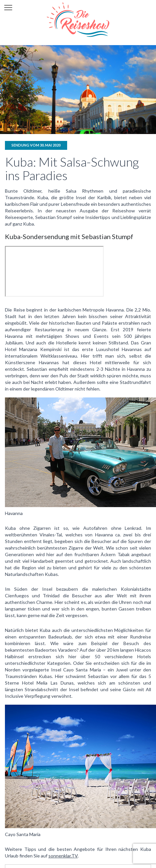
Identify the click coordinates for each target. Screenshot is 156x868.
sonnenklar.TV (63, 856)
